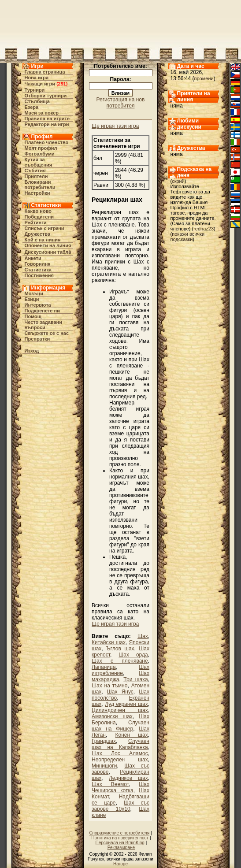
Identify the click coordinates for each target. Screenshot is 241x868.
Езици (32, 299)
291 (62, 84)
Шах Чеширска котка (120, 787)
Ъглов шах (120, 649)
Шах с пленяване (120, 661)
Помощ (33, 316)
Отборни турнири (46, 96)
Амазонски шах (112, 716)
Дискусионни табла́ (48, 252)
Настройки (37, 193)
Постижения (39, 275)
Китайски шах (109, 642)
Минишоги (104, 766)
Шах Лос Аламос (120, 753)
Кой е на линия (43, 240)
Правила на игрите (47, 119)
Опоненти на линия (48, 245)
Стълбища (37, 101)
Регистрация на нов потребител (121, 103)
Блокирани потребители (40, 185)
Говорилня (38, 264)
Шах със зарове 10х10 (120, 806)
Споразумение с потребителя (119, 833)
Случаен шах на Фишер (120, 726)
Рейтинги (36, 223)
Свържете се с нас (47, 333)
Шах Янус (120, 692)
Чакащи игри (40, 84)
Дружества (38, 234)
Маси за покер (42, 113)
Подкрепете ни (42, 311)
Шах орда (133, 655)
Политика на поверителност (120, 838)
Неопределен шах (120, 760)
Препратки (37, 339)
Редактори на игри (47, 124)
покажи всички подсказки (188, 237)
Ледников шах (128, 778)
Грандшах (104, 741)
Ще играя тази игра (115, 126)
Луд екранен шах (126, 704)
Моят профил (41, 148)
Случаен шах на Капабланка (120, 744)
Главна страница (45, 72)
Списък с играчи (44, 228)
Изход (32, 351)
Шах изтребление (120, 670)
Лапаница (104, 667)
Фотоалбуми (40, 154)
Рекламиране (121, 848)
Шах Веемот (110, 784)
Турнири (35, 90)
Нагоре (120, 864)
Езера (32, 107)
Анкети (33, 258)
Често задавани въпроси (44, 325)
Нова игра (37, 78)
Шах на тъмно (109, 686)
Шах (143, 636)
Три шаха (135, 679)
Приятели (36, 176)
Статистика (38, 270)
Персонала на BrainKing (120, 843)
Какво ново (38, 211)
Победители (39, 217)
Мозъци (34, 293)
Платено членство (47, 142)
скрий (178, 181)
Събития (35, 171)
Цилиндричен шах (120, 710)
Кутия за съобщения (39, 162)
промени (204, 78)
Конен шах (132, 735)
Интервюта (38, 305)
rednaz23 (204, 229)
